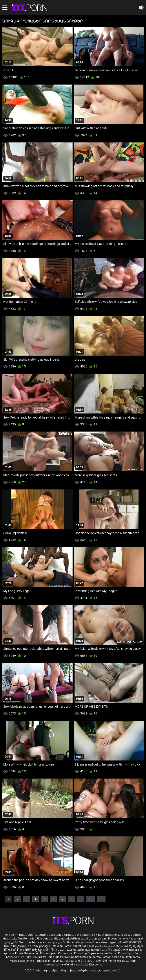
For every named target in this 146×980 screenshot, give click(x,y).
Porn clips (30, 939)
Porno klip (81, 953)
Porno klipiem (49, 953)
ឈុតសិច (118, 950)
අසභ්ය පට (82, 965)
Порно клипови (98, 953)
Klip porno (96, 965)
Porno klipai (66, 953)
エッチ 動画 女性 (98, 961)
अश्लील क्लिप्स (50, 950)
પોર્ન (126, 946)
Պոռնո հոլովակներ (17, 946)
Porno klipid (43, 961)
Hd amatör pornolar (79, 942)
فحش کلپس (66, 950)
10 (91, 899)
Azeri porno (133, 957)
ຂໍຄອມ (126, 961)
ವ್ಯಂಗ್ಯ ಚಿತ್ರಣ (136, 946)
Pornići (113, 953)
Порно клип (32, 953)
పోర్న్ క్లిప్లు (37, 950)
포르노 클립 (25, 957)
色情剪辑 (129, 950)
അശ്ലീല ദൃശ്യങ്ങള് (86, 950)
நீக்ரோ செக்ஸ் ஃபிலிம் (109, 946)
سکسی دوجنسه (57, 942)
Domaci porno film (113, 957)
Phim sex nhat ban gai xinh (90, 939)
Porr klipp (57, 946)
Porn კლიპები (41, 946)
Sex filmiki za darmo (88, 957)
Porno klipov (126, 953)
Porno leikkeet (73, 946)
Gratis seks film (13, 939)
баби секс (88, 946)
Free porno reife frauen (122, 939)
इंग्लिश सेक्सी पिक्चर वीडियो (17, 950)
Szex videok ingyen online (109, 942)
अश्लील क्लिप (69, 965)
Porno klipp (68, 957)
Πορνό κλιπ (58, 961)
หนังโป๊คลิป (40, 957)
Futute (19, 953)
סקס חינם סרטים (76, 961)
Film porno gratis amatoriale (55, 939)
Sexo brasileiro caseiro (33, 942)
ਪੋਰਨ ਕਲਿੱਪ (106, 950)
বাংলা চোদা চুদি (133, 942)
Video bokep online (22, 961)
